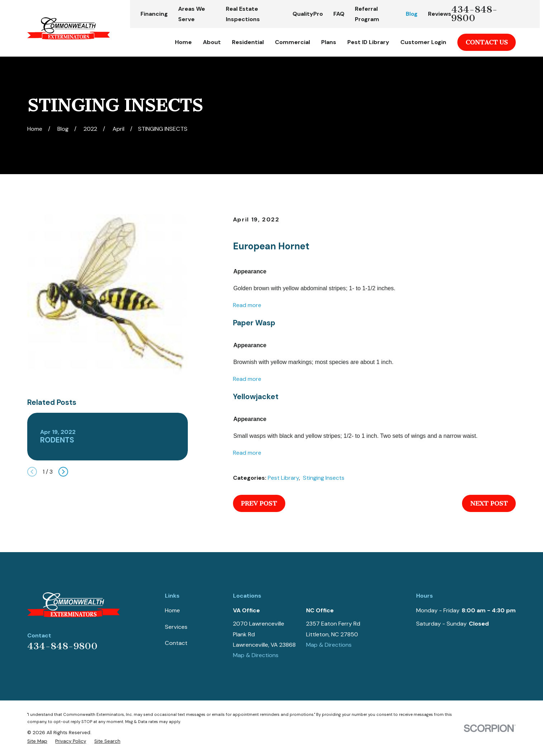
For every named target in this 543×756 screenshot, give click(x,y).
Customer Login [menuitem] (423, 42)
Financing (154, 14)
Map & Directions (256, 655)
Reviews (440, 14)
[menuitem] (37, 741)
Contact (176, 643)
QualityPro (308, 14)
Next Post (489, 503)
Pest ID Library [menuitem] (368, 42)
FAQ (339, 14)
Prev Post (259, 503)
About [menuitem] (212, 42)
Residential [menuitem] (248, 42)
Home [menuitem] (183, 42)
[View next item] (63, 472)
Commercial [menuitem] (292, 42)
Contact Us (487, 42)
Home (172, 610)
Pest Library (283, 478)
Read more (247, 305)
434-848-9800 (474, 14)
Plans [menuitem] (329, 42)
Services (176, 627)
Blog (412, 14)
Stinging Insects (324, 478)
